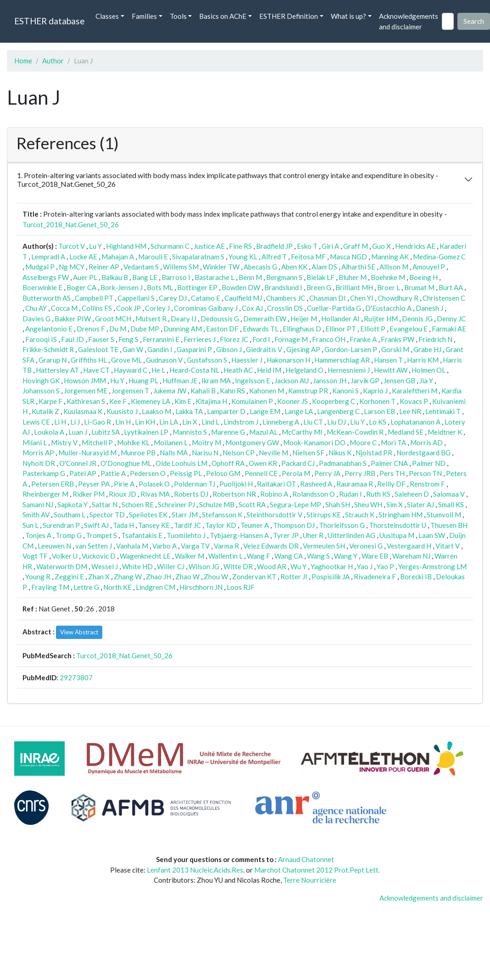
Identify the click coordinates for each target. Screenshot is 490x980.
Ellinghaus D (302, 329)
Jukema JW (170, 391)
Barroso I (176, 277)
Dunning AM (183, 329)
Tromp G (69, 535)
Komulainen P (252, 401)
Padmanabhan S (343, 463)
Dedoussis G (220, 319)
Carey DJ (173, 298)
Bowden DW (241, 287)
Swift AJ (96, 525)
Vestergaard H (409, 546)
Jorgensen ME (86, 391)
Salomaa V (449, 494)
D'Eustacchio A (388, 308)
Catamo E (206, 298)
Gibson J (229, 349)
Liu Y (357, 422)
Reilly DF (391, 484)
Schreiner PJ (176, 504)
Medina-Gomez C (439, 257)
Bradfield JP (274, 246)
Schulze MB (217, 504)
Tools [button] (178, 16)
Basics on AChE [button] (223, 16)
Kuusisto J (122, 411)
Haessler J (247, 360)
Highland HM (126, 246)
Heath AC (238, 370)
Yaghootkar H (332, 566)
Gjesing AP (303, 349)
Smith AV (36, 515)
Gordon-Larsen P (351, 349)
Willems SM (181, 267)
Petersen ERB (53, 484)
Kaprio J (375, 391)
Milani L (35, 442)
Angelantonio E (49, 329)
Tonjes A (38, 535)
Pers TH (392, 473)
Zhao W (187, 577)
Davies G (36, 319)
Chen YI (362, 298)
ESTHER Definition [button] (289, 16)
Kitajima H (211, 401)
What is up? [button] (348, 16)
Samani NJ (38, 504)
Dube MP (145, 329)
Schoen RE (138, 504)
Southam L (70, 515)
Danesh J (429, 308)
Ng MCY (72, 267)
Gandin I (160, 349)
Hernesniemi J (349, 370)
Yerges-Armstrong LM (432, 566)
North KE (117, 587)
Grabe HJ (427, 349)
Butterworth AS (47, 298)
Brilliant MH (354, 287)
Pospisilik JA (331, 577)
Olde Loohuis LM (181, 463)
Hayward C (131, 370)
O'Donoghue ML (126, 463)
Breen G (319, 287)
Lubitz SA (106, 432)
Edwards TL (261, 329)
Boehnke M (388, 277)
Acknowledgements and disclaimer (409, 21)
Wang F (259, 556)
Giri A (330, 246)
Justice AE (209, 246)
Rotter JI (294, 577)
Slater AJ (420, 504)
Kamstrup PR (308, 391)
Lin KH (145, 422)
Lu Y (95, 246)
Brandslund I (283, 287)
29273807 (76, 678)
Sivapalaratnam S (198, 257)
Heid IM (269, 370)
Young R (38, 577)
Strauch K (360, 515)
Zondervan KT (254, 577)
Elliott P (373, 329)
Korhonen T (377, 401)
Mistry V (64, 442)
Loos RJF (241, 587)
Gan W (133, 349)
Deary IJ (184, 319)
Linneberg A (281, 422)
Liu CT (313, 422)
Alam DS (324, 267)
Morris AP (38, 453)
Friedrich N (435, 339)
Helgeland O (304, 370)
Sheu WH (368, 504)
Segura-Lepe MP (295, 504)
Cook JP (128, 308)
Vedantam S (141, 267)
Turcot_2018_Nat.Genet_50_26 (71, 224)
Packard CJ (298, 463)
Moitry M (206, 442)
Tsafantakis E (142, 535)
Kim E (183, 401)
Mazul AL (263, 432)
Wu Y (298, 566)
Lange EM (265, 411)
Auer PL (85, 277)
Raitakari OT (276, 484)
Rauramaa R (355, 484)
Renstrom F (427, 484)
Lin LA (169, 422)
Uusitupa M (397, 535)
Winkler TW (221, 267)
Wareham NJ (411, 556)
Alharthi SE (358, 267)
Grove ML (126, 360)
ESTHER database (49, 21)
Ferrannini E (161, 339)
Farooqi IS (41, 339)
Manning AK (390, 257)
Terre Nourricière (310, 880)
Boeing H (423, 277)
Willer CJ (171, 566)
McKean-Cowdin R (355, 432)
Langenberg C (338, 411)
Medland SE (406, 432)
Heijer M (304, 319)
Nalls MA (174, 453)
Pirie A (124, 484)
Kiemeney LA (150, 401)
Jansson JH (330, 381)
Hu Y (117, 381)
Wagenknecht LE (145, 556)
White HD (137, 566)
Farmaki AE (449, 329)
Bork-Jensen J (122, 287)
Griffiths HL (89, 360)
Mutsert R (151, 319)
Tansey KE (154, 525)
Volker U (65, 556)
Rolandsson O (314, 494)
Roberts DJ (191, 494)
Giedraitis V (264, 349)
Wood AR (272, 566)
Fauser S (101, 339)
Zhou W (216, 577)
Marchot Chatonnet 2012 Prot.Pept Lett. (317, 870)
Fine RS (240, 246)
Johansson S (41, 391)
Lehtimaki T (443, 411)
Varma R (226, 546)
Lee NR (410, 411)
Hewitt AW (391, 370)
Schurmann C (170, 246)
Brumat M (419, 287)
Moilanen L (171, 442)
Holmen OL (429, 370)
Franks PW (398, 339)
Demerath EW (265, 319)
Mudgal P (40, 267)
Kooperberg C (334, 401)
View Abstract (79, 632)
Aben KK (294, 267)
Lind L (210, 422)
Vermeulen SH (324, 546)
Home (23, 61)
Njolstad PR (374, 453)
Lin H (123, 422)
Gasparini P (194, 349)
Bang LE (145, 277)
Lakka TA (189, 411)
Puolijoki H (236, 484)
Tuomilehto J (186, 535)
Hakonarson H (288, 360)
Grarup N (53, 360)
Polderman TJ (195, 484)
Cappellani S (136, 298)
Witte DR (238, 566)
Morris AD (426, 442)
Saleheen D (412, 494)
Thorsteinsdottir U (398, 525)
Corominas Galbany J (206, 308)
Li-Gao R (97, 422)
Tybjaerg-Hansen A (239, 535)
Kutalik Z (45, 411)
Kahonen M (267, 391)
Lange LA (299, 411)
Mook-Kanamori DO (314, 442)
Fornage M (291, 339)
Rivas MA (155, 494)
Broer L (389, 287)
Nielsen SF (308, 453)
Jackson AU (292, 381)
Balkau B (115, 277)
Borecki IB (416, 577)
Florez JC (234, 339)
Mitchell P (97, 442)
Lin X (190, 422)
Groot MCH (113, 319)
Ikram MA (216, 381)
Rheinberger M (45, 494)
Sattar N (105, 504)
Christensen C (444, 298)
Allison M (394, 267)
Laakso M (156, 411)
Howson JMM (85, 381)
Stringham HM (401, 515)
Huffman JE (180, 381)
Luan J (78, 432)
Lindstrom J (241, 422)
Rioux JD (122, 494)
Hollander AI (340, 319)
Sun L (31, 525)
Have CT (96, 370)
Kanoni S (345, 391)
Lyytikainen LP (146, 432)
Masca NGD (348, 257)
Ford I (261, 339)
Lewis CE (36, 422)
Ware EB (375, 556)
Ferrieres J (200, 339)
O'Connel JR (78, 463)
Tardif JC (187, 525)
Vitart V (448, 546)
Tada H (123, 525)
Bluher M (353, 277)
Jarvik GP (365, 381)
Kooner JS (292, 401)
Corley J (157, 308)
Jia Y (426, 381)
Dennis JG (417, 319)
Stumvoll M (444, 515)
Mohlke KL (133, 442)
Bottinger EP (197, 287)
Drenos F (91, 329)
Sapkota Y (72, 504)
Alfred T (274, 257)
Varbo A (164, 546)
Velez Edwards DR (271, 546)
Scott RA (252, 504)
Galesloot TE (98, 349)
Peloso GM (223, 473)
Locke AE (83, 257)
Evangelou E (409, 329)
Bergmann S (284, 277)
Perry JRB (360, 473)
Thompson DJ (294, 525)
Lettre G (86, 587)
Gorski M (395, 349)
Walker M (189, 556)
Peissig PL (186, 473)
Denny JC (451, 319)
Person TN (425, 473)
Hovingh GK (41, 381)
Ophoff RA (228, 463)
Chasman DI (328, 298)
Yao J (365, 566)
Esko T (307, 246)
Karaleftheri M (415, 391)
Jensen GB (399, 381)
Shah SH (338, 504)
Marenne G (228, 432)
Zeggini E (69, 577)
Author (53, 61)
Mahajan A (118, 257)
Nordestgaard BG (423, 453)
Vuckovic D (99, 556)
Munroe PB (138, 453)
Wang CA (289, 556)
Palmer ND (429, 463)
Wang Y (346, 556)
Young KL (243, 257)
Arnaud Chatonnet (306, 859)
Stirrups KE (324, 515)
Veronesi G (366, 546)
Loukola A (49, 432)
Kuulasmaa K (83, 411)
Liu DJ (337, 422)
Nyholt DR (39, 463)
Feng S (128, 339)
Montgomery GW (252, 442)
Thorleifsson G (342, 525)
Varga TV (195, 546)
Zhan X (99, 577)
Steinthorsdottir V (274, 515)
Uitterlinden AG (351, 535)
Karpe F (50, 401)
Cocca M (64, 308)
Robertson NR (234, 494)
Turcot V (72, 246)
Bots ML (160, 287)
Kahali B (203, 391)
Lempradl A (48, 257)
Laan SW (432, 535)
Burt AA (451, 287)
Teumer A (255, 525)
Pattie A (113, 473)
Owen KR (263, 463)
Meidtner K (445, 432)
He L (158, 370)
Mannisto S (190, 432)
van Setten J (94, 546)
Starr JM (185, 515)
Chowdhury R (398, 298)
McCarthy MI (302, 432)
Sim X (395, 504)
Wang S (318, 556)
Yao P (385, 566)
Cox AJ (252, 308)
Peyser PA (94, 484)
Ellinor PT (341, 329)
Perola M (296, 473)
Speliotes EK (148, 515)
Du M (118, 329)
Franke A (363, 339)
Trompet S (101, 535)
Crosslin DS (285, 308)
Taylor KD (221, 525)
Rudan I (351, 494)
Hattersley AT (57, 370)
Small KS (451, 504)
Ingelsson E (253, 381)
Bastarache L (214, 277)
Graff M (356, 246)
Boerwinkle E (42, 287)
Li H (60, 422)
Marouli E (153, 257)
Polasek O (154, 484)
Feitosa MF (308, 257)
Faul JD (72, 339)
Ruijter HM (381, 319)
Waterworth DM (62, 566)
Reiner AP (104, 267)
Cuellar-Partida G (334, 308)
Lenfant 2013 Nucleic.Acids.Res (195, 870)
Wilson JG (204, 566)
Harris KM (423, 360)
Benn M (250, 277)
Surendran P (61, 525)
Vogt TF (35, 556)
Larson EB (379, 411)
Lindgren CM (156, 587)
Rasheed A (316, 484)
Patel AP (83, 473)
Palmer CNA (389, 463)
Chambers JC (286, 298)
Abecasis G (260, 267)
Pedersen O (148, 473)
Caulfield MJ (243, 298)
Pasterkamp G (44, 473)
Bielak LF (320, 277)
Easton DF (222, 329)
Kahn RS (232, 391)
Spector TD (107, 515)
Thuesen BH (449, 525)
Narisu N (205, 453)
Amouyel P (429, 267)
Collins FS (97, 308)
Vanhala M (132, 546)
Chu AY (36, 308)
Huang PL (143, 381)
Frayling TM (50, 587)
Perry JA (327, 473)
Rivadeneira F (375, 577)
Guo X (381, 246)
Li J (75, 422)
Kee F (118, 401)
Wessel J (105, 566)
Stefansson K (222, 515)
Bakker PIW (73, 319)
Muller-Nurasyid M (87, 453)
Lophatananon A (415, 422)
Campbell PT (94, 298)
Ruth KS (378, 494)
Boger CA (81, 287)
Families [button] (144, 16)
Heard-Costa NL (194, 370)
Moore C (363, 442)
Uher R (313, 535)
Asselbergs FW (46, 277)
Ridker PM (89, 494)
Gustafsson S (207, 360)
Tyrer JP (286, 535)
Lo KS (378, 422)
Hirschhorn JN (201, 587)
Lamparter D (226, 411)
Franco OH (329, 339)
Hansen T (388, 360)
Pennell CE (261, 473)
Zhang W (128, 577)
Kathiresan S (86, 401)
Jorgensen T (130, 391)
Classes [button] (107, 16)
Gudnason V (164, 360)
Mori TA (393, 442)
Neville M (273, 453)
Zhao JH (159, 577)
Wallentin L (226, 556)
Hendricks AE (415, 246)
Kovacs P (414, 401)
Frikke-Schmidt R (48, 349)
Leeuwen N (54, 546)
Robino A (274, 494)
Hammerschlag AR (342, 360)
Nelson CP (239, 453)
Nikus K (340, 453)
